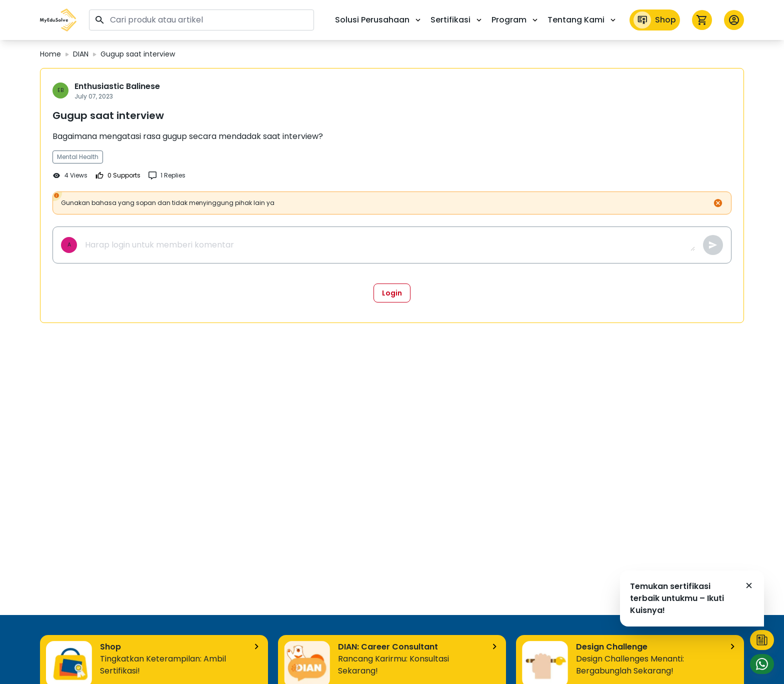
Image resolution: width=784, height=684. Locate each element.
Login (392, 293)
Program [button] (515, 20)
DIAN (81, 54)
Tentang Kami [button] (582, 20)
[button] (58, 20)
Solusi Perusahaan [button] (379, 20)
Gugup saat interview (138, 54)
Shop (655, 20)
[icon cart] (702, 20)
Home (50, 54)
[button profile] (734, 20)
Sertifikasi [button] (457, 20)
